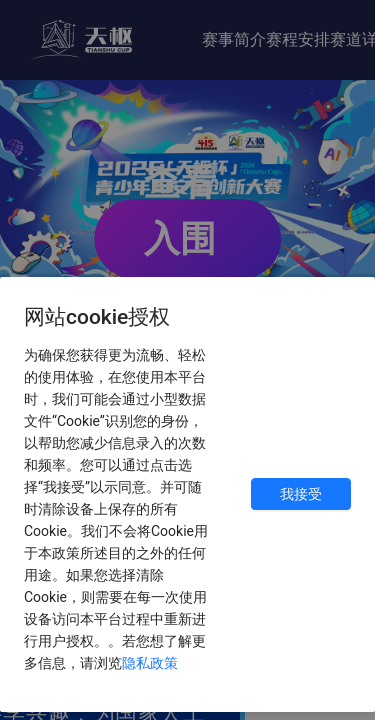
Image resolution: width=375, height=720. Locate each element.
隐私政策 (150, 663)
